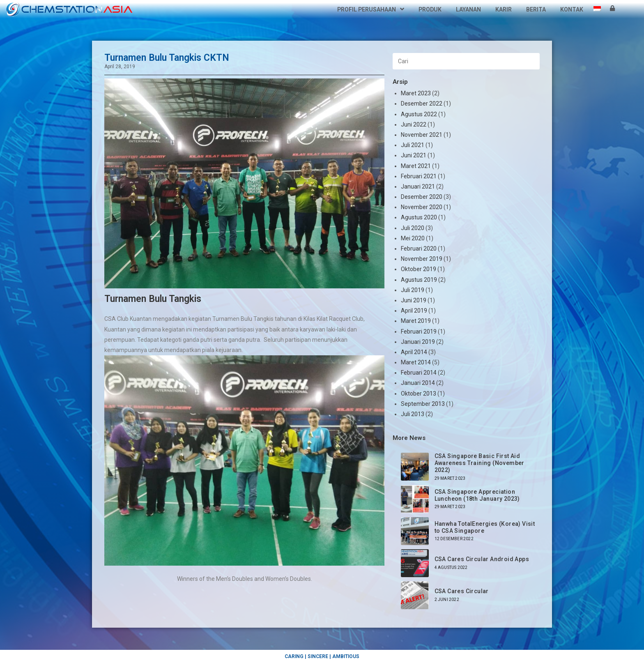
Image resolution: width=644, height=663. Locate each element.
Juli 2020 (413, 228)
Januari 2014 (418, 383)
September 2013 (423, 404)
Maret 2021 (416, 166)
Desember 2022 (422, 104)
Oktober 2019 (419, 269)
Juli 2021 (413, 145)
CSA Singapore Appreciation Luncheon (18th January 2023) (477, 495)
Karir (504, 9)
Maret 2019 (416, 321)
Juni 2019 (414, 300)
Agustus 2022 (419, 114)
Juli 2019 (413, 290)
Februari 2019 (419, 331)
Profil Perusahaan (371, 9)
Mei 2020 (413, 238)
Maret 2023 (416, 93)
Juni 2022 (414, 124)
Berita (536, 9)
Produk (430, 9)
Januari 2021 (418, 186)
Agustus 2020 (419, 217)
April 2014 (414, 352)
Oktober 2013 (419, 394)
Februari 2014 (419, 373)
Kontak (572, 9)
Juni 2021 (414, 155)
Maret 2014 (416, 362)
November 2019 (422, 259)
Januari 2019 (418, 342)
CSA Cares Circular (462, 591)
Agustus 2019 (419, 280)
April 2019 (414, 311)
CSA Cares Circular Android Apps (482, 559)
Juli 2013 (413, 414)
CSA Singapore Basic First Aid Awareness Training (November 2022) (480, 463)
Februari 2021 (419, 176)
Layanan (468, 9)
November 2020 (422, 207)
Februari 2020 (419, 249)
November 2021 (422, 135)
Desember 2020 (422, 197)
